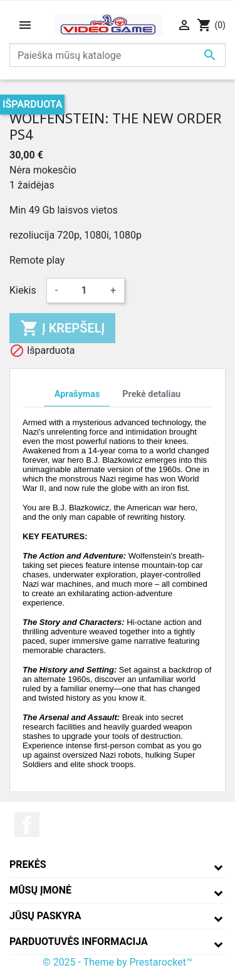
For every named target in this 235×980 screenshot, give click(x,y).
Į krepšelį (62, 328)
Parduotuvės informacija (79, 941)
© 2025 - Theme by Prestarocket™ (118, 962)
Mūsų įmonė (40, 890)
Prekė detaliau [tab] (151, 394)
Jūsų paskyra (45, 916)
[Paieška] (118, 55)
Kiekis (23, 290)
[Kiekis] (84, 291)
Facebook (27, 825)
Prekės (28, 864)
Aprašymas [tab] (77, 394)
